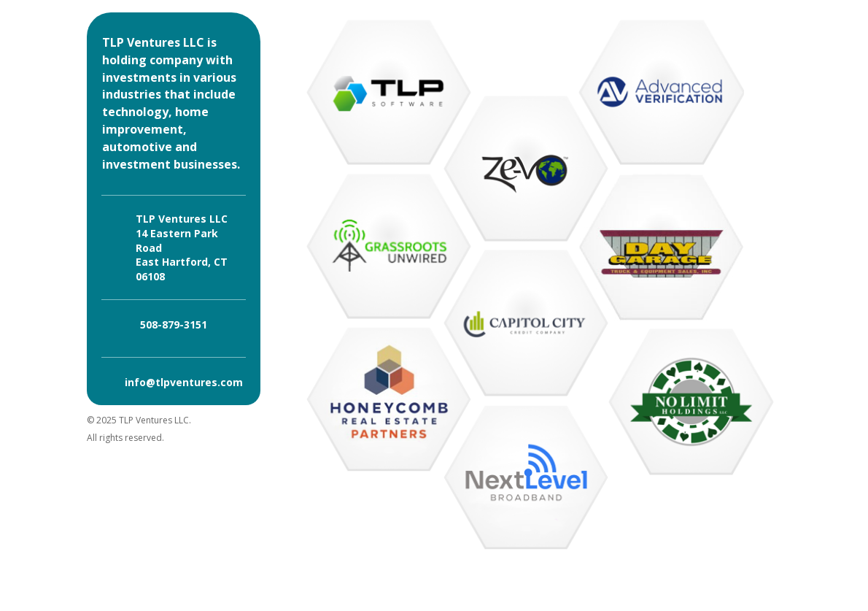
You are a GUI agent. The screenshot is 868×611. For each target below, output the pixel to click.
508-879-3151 (174, 324)
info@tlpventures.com (184, 382)
